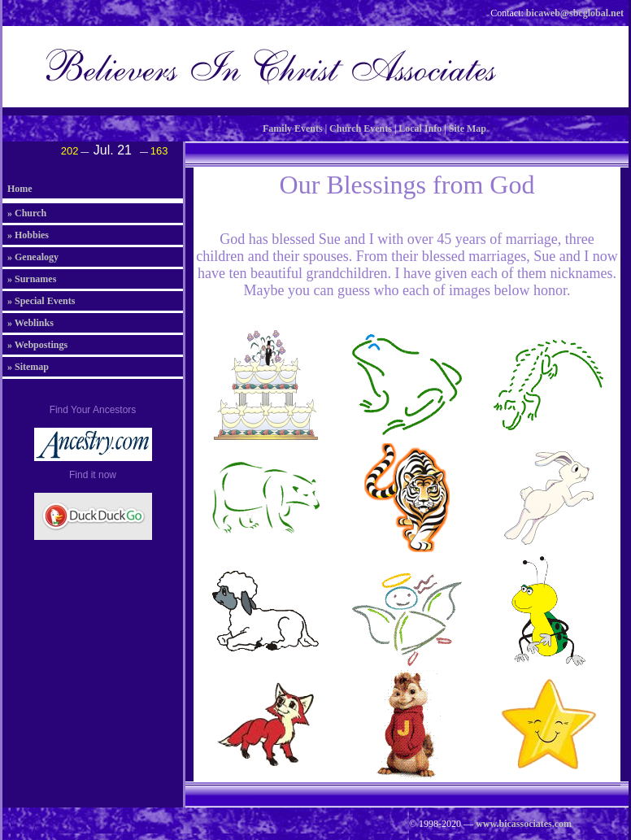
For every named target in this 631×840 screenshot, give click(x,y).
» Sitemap (28, 367)
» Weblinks (30, 323)
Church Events (361, 128)
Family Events (293, 128)
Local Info (420, 128)
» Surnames (32, 279)
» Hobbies (28, 235)
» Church (27, 213)
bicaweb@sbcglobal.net (575, 13)
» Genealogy (33, 257)
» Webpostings (37, 345)
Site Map (468, 128)
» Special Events (41, 301)
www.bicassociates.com (524, 824)
